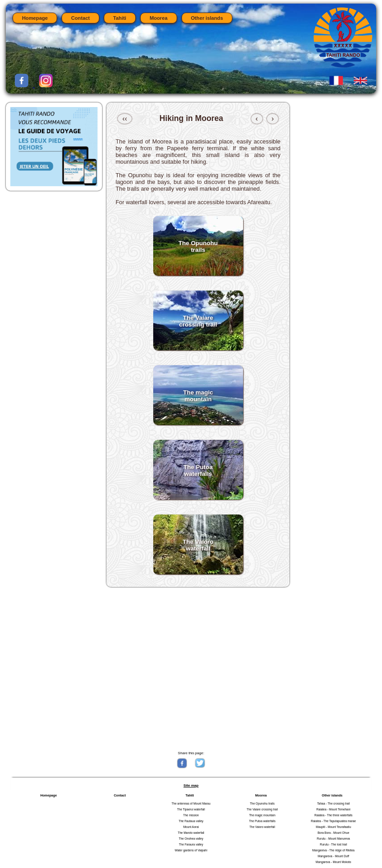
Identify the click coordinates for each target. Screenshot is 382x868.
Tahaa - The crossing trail (334, 803)
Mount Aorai (191, 827)
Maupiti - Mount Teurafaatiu (333, 827)
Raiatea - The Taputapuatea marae (333, 821)
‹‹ (125, 119)
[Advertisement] (198, 668)
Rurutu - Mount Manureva (333, 839)
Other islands (207, 18)
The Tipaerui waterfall (191, 809)
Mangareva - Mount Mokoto (333, 862)
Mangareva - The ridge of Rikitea (333, 850)
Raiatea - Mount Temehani (333, 809)
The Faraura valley (191, 844)
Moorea (159, 18)
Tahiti (120, 18)
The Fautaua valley (191, 821)
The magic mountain (262, 815)
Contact (80, 18)
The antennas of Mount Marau (191, 803)
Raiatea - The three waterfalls (334, 815)
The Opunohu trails (262, 803)
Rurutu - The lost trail (333, 844)
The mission (191, 815)
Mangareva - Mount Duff (333, 856)
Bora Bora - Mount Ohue (333, 833)
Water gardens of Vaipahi (191, 850)
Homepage (35, 18)
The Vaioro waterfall (262, 827)
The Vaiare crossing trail (262, 809)
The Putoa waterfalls (262, 821)
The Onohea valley (191, 839)
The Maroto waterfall (191, 833)
